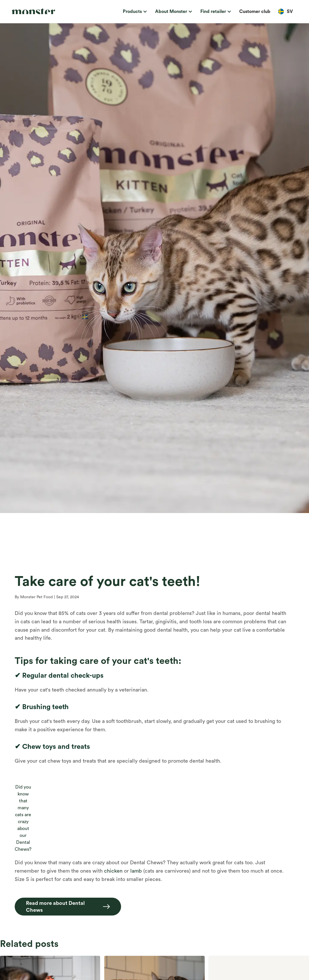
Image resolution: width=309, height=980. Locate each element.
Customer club (255, 12)
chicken (113, 871)
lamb (136, 871)
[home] (40, 12)
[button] (134, 12)
